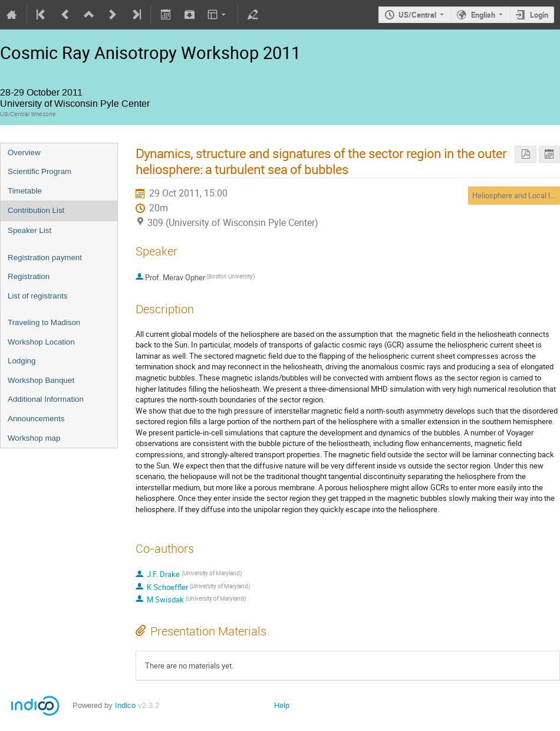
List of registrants (37, 296)
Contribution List (36, 210)
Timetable (25, 191)
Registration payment (45, 258)
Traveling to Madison (44, 322)
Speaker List (29, 230)
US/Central (417, 15)
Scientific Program (39, 171)
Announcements (36, 419)
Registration (29, 276)
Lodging (22, 361)
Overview (24, 153)
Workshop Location (41, 342)
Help (282, 705)
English (483, 15)
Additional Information (46, 399)
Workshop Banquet (41, 380)
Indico (125, 705)
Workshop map (34, 438)
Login (539, 15)
